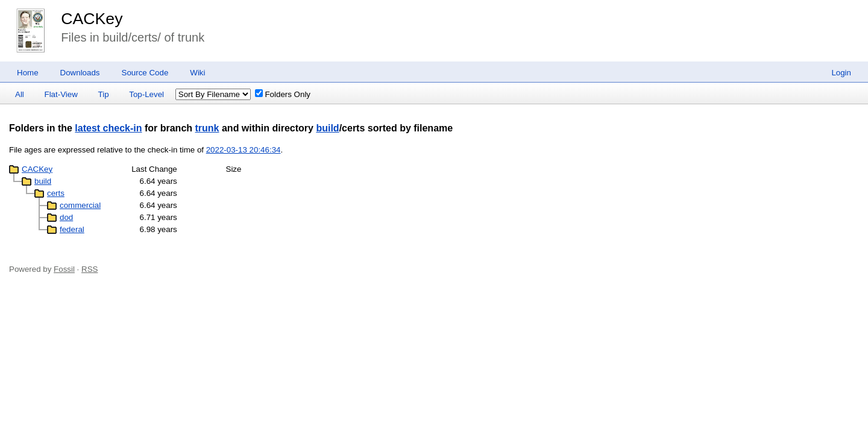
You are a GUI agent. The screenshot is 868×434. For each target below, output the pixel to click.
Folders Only (283, 94)
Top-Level (146, 94)
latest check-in (108, 128)
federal (72, 229)
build (327, 128)
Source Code (145, 73)
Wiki (197, 73)
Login (841, 73)
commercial (80, 205)
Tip (104, 94)
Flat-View (61, 94)
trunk (207, 128)
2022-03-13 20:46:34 (244, 150)
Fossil (64, 269)
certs (56, 193)
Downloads (80, 73)
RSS (90, 269)
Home (28, 73)
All (20, 94)
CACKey (92, 19)
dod (66, 217)
